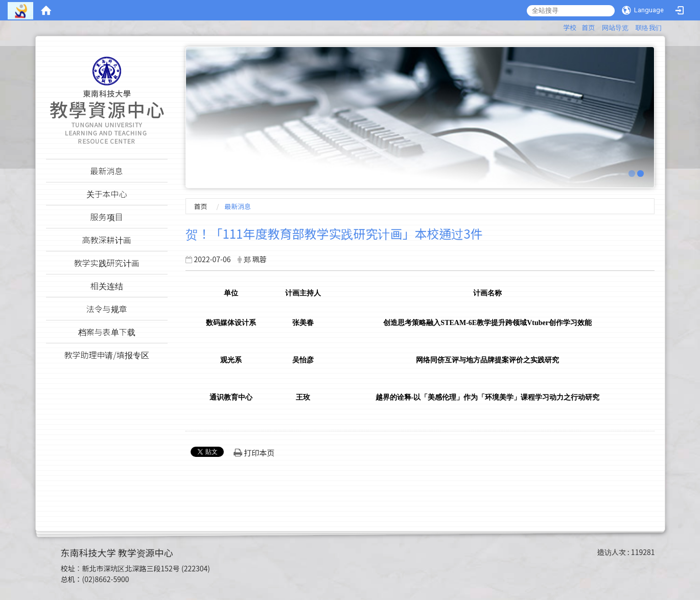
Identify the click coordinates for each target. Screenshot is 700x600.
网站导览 (615, 27)
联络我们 (648, 27)
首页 (588, 27)
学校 (570, 27)
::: (558, 26)
